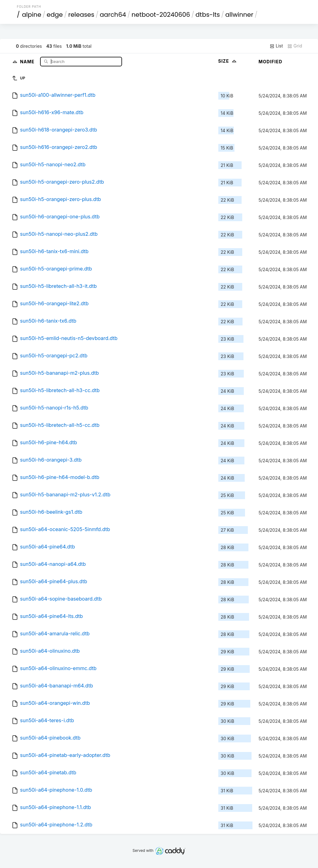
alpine (32, 15)
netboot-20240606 (161, 15)
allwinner (239, 15)
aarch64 (113, 15)
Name (28, 61)
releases (81, 15)
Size (228, 61)
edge (55, 15)
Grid (295, 46)
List (276, 46)
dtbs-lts (208, 15)
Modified (271, 62)
